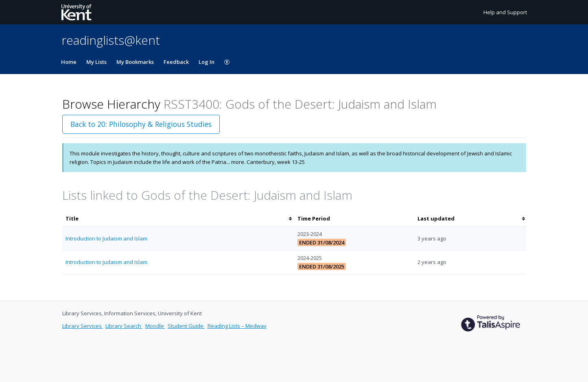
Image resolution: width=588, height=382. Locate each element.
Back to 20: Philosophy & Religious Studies (141, 124)
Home (69, 62)
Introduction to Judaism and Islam (106, 238)
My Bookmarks (135, 62)
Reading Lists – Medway (237, 326)
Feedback (176, 62)
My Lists (96, 62)
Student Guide (186, 326)
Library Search (124, 326)
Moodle (155, 326)
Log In (207, 62)
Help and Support (505, 12)
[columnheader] (178, 219)
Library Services (83, 326)
